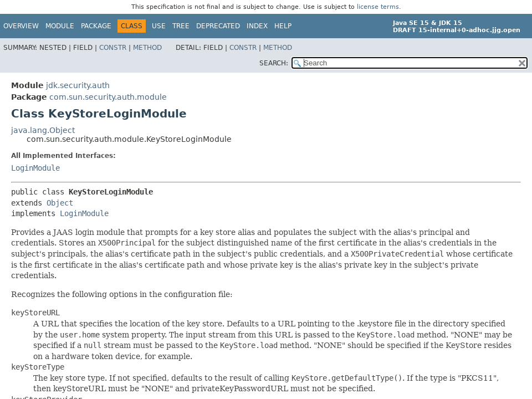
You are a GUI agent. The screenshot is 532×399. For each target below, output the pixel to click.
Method (147, 48)
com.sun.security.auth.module (108, 97)
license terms (378, 7)
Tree (181, 26)
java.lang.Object (43, 130)
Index (257, 26)
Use (159, 26)
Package (96, 26)
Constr (113, 48)
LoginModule (35, 168)
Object (60, 203)
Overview (21, 26)
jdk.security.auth (78, 85)
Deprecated (218, 26)
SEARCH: (274, 63)
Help (283, 26)
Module (60, 26)
